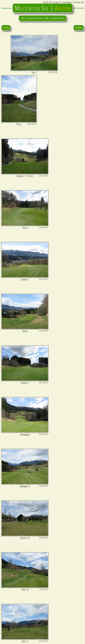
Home (6, 28)
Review (79, 28)
